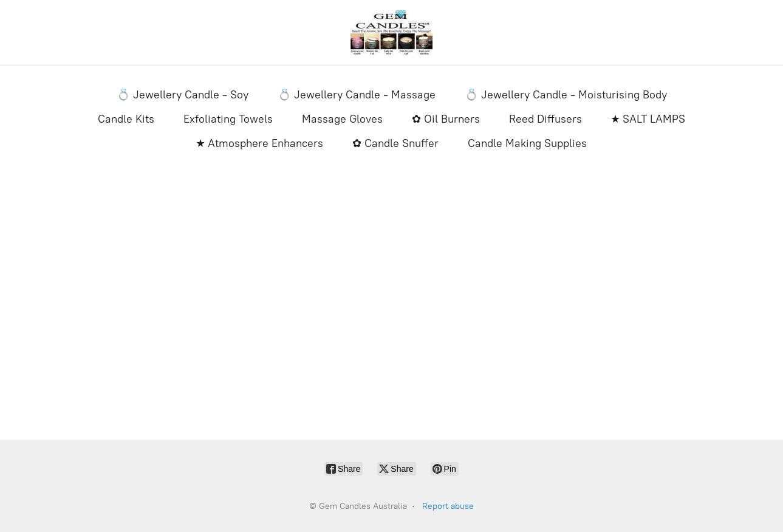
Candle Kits (126, 119)
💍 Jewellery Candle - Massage (357, 95)
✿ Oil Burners (446, 119)
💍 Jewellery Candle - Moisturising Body (566, 95)
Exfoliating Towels (228, 119)
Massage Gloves (342, 119)
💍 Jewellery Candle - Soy (183, 95)
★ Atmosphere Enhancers (260, 143)
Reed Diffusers (545, 119)
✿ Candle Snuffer (395, 143)
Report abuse (448, 506)
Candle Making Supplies (527, 143)
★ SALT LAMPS (648, 119)
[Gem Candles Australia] (392, 32)
